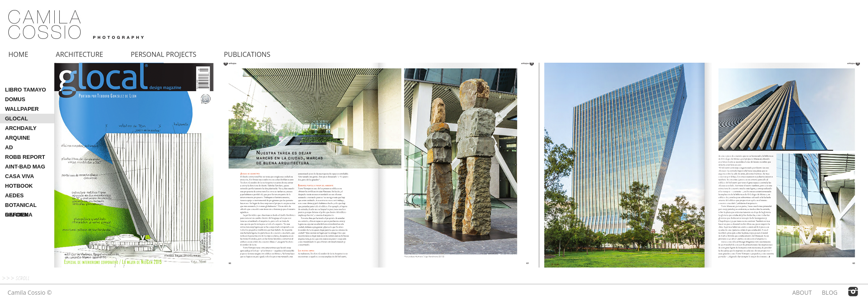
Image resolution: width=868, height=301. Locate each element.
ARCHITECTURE (80, 54)
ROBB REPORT (25, 157)
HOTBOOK (19, 186)
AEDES (14, 195)
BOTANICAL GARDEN (21, 206)
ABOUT (802, 292)
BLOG (830, 292)
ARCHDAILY (21, 128)
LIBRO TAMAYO (25, 90)
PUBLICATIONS (247, 54)
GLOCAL (16, 119)
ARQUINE (18, 138)
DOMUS (15, 99)
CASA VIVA (19, 176)
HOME (18, 54)
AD (9, 147)
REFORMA (19, 215)
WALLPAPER (22, 109)
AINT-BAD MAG (25, 167)
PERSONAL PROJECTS (164, 54)
